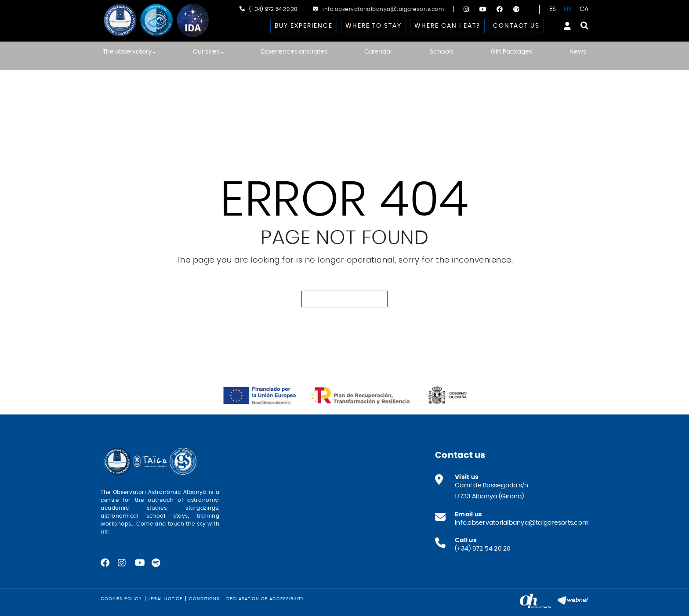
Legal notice (165, 599)
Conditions (204, 599)
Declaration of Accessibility (265, 599)
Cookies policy (121, 599)
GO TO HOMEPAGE (344, 299)
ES (553, 9)
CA (584, 9)
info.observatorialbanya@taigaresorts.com (383, 9)
